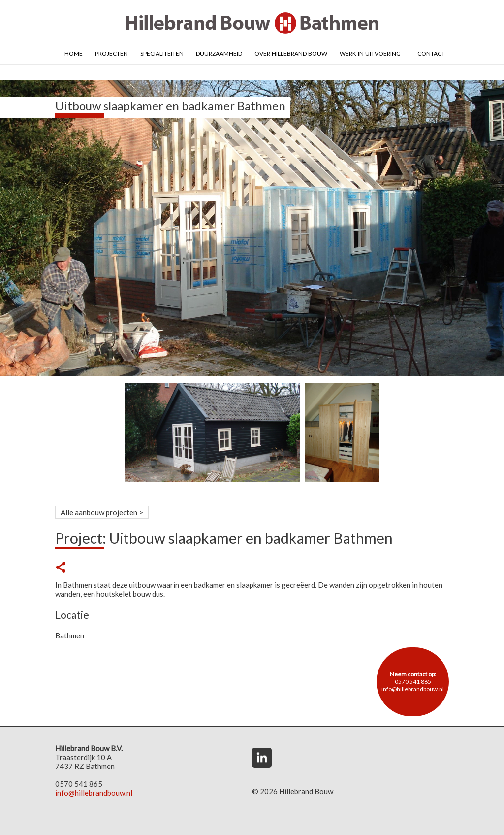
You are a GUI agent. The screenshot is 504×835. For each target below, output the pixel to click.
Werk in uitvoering (370, 53)
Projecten (111, 53)
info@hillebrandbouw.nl (413, 689)
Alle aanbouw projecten (99, 512)
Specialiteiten (162, 53)
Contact (431, 53)
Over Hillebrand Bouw (291, 53)
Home (74, 53)
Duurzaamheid (219, 53)
